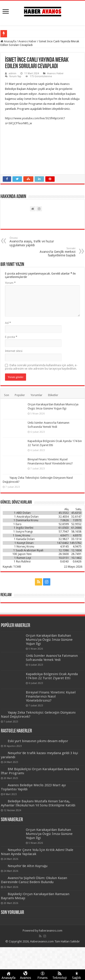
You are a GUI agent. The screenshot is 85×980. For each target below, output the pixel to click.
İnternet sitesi (14, 351)
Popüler (20, 395)
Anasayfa (8, 41)
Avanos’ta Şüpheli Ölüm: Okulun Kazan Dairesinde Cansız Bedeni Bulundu (34, 880)
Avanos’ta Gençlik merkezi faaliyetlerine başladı (52, 252)
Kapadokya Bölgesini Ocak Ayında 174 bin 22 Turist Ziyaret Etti (52, 676)
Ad (8, 323)
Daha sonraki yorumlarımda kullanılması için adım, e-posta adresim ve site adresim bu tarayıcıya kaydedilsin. (41, 367)
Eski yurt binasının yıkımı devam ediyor (38, 741)
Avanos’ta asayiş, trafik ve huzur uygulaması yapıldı (33, 242)
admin (12, 73)
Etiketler (53, 395)
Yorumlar (36, 395)
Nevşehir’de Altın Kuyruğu (28, 866)
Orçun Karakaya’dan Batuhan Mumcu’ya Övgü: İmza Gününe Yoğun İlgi (49, 640)
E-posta (11, 337)
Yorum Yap (15, 76)
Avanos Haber (27, 41)
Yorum (10, 283)
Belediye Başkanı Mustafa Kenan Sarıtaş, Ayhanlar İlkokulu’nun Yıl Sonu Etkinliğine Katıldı (38, 803)
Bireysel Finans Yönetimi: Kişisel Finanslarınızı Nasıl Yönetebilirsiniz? (51, 696)
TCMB (17, 567)
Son (7, 395)
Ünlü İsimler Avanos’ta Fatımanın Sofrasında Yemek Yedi (52, 658)
